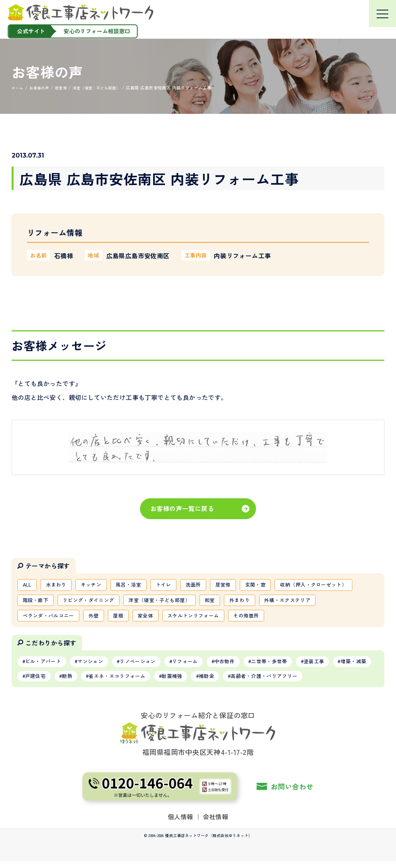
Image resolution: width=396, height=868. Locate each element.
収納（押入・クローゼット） (59, 602)
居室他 (240, 585)
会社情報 (216, 823)
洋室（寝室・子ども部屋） (258, 602)
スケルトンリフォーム (273, 619)
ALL (28, 585)
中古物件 (244, 666)
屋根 (192, 619)
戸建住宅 (83, 682)
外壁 (165, 619)
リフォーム (201, 666)
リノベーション (149, 666)
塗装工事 (342, 666)
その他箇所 (329, 619)
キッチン (97, 585)
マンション (97, 666)
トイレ (175, 585)
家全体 (221, 619)
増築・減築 (40, 682)
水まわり (60, 585)
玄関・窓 (275, 585)
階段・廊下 (125, 602)
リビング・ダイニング (182, 602)
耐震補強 (233, 682)
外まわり (345, 602)
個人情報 (181, 823)
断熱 (119, 682)
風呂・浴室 (138, 585)
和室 (313, 602)
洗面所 (208, 585)
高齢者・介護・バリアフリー (334, 682)
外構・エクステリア (48, 619)
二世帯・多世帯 (293, 666)
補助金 (271, 682)
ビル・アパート (46, 666)
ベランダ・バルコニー (116, 619)
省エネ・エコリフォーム (173, 682)
